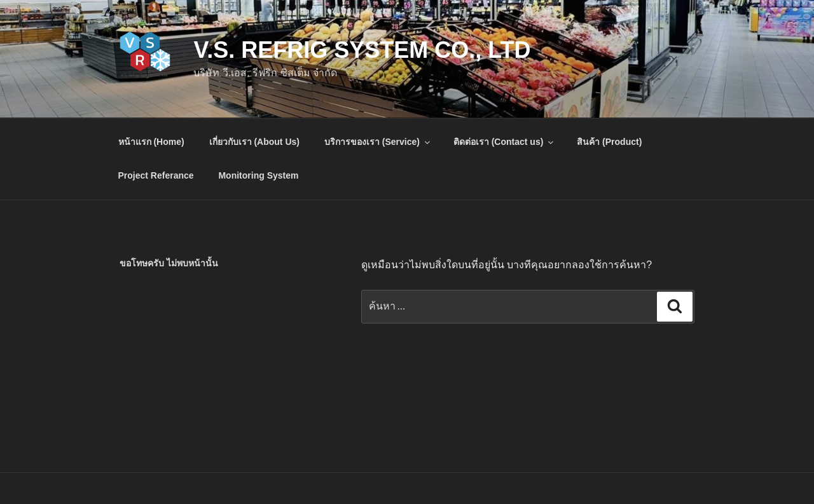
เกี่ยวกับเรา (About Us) (254, 142)
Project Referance (156, 175)
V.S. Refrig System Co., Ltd (362, 50)
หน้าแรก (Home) (151, 142)
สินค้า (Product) (609, 142)
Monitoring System (258, 175)
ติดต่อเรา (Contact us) (505, 142)
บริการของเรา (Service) (378, 142)
